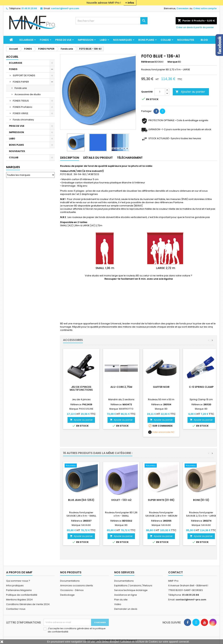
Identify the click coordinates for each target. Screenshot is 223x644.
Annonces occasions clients (77, 585)
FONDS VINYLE (21, 113)
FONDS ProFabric (23, 107)
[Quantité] (160, 92)
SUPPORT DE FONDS (24, 75)
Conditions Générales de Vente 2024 (28, 604)
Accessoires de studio (28, 94)
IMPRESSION (86, 40)
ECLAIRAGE (26, 40)
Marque (172, 62)
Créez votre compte (205, 8)
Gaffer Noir (161, 387)
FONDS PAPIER (21, 82)
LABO (103, 40)
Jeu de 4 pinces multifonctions (81, 388)
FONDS (44, 40)
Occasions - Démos (72, 590)
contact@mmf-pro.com (65, 8)
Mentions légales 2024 (19, 600)
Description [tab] (70, 158)
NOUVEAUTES (186, 40)
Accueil (12, 57)
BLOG (204, 40)
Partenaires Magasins (19, 590)
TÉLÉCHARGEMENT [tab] (130, 158)
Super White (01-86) (161, 500)
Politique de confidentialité (22, 595)
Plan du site (121, 600)
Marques (13, 167)
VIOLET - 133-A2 (121, 500)
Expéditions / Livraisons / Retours (133, 585)
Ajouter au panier (190, 92)
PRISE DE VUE (63, 40)
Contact (176, 572)
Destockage (67, 595)
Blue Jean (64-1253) (81, 500)
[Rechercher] (111, 21)
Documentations (70, 581)
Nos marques (122, 40)
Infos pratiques (15, 585)
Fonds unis (21, 88)
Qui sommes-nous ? (18, 581)
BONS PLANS (146, 40)
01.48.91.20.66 (29, 8)
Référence (148, 62)
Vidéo (118, 604)
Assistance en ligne (126, 595)
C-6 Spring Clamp (201, 387)
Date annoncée (161, 432)
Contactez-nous (16, 609)
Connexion (183, 8)
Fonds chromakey (23, 120)
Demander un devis (126, 609)
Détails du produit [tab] (98, 158)
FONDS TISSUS (21, 101)
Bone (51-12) (201, 500)
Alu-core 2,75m (121, 387)
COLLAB (166, 40)
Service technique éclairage (131, 590)
